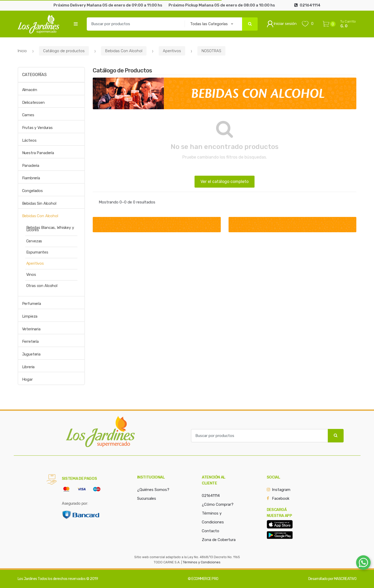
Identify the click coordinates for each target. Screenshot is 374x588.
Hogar (27, 379)
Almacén (30, 90)
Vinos (31, 275)
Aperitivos (172, 51)
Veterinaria (31, 329)
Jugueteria (31, 354)
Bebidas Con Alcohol (124, 51)
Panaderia (31, 166)
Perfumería (32, 304)
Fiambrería (31, 178)
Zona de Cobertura (219, 540)
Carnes (28, 115)
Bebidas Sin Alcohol (39, 203)
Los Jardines (27, 579)
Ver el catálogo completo (225, 182)
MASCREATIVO (345, 579)
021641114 (211, 496)
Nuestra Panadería (38, 153)
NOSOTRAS (211, 51)
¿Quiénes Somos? (153, 490)
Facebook (281, 498)
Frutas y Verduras (37, 128)
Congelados (33, 191)
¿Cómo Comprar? (218, 504)
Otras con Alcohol (42, 286)
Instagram (281, 490)
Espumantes (37, 252)
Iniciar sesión (282, 24)
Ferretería (31, 341)
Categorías (34, 75)
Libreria (28, 367)
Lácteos (29, 140)
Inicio (22, 51)
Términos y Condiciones (202, 562)
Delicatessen (33, 102)
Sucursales (147, 498)
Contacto (211, 531)
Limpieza (30, 316)
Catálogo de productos (64, 51)
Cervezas (34, 241)
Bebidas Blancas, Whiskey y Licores (50, 229)
